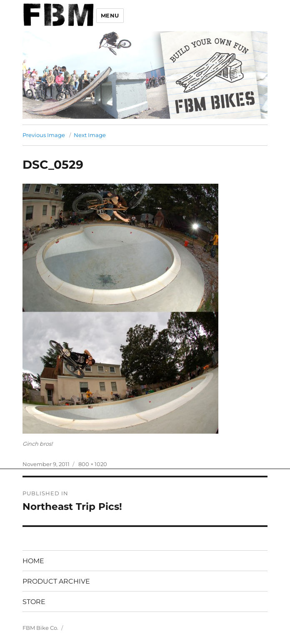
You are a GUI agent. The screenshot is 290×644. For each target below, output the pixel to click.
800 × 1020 (93, 464)
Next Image (90, 135)
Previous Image (44, 135)
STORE (34, 602)
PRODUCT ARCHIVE (56, 581)
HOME (33, 561)
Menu (110, 15)
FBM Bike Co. (40, 628)
